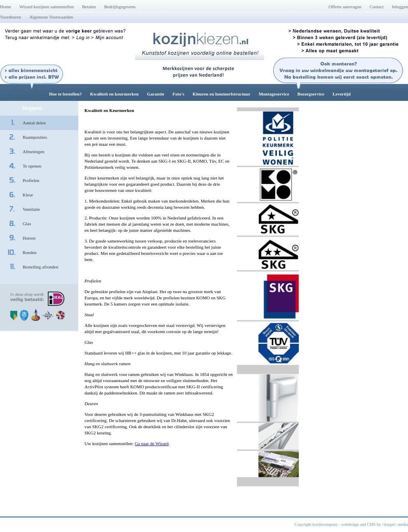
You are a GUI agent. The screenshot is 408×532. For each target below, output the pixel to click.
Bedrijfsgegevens (120, 7)
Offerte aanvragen (345, 7)
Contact (377, 7)
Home (6, 7)
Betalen (89, 7)
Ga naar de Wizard (152, 443)
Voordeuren (11, 17)
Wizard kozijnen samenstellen (47, 7)
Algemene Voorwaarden (51, 17)
